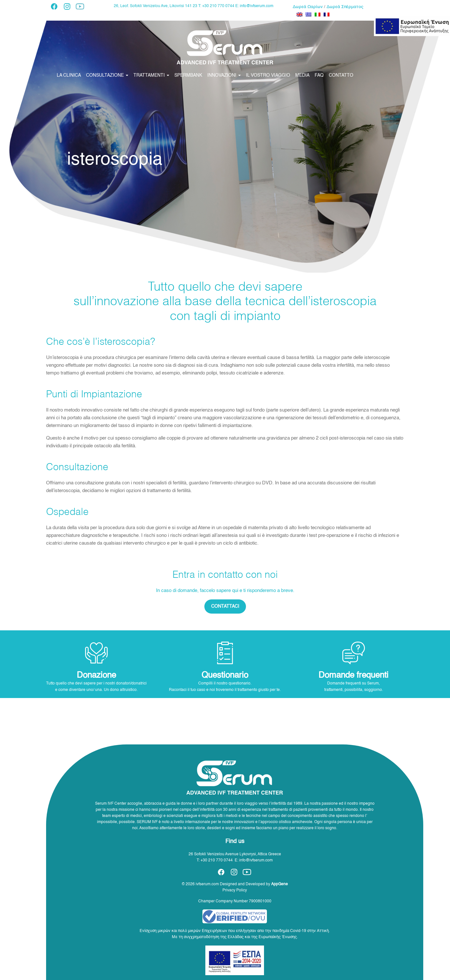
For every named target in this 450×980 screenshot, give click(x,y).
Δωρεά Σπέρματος (345, 7)
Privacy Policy (235, 890)
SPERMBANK (188, 75)
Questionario (225, 675)
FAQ (319, 75)
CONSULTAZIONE (107, 75)
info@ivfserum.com (257, 6)
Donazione (96, 675)
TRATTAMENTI (151, 75)
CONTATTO (341, 75)
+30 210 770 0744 (217, 860)
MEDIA (302, 75)
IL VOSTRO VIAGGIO (268, 75)
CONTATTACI (225, 606)
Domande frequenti (353, 675)
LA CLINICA (69, 75)
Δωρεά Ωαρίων (308, 7)
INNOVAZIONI (224, 75)
